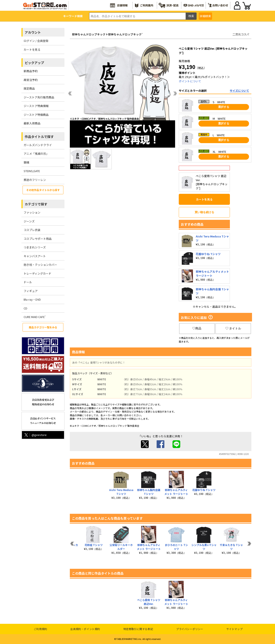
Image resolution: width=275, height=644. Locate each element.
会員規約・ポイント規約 (85, 629)
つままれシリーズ (35, 247)
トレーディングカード (37, 273)
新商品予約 (31, 71)
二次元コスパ (241, 34)
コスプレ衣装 (32, 230)
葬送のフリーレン (35, 180)
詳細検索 (205, 16)
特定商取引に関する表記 (138, 629)
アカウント (33, 32)
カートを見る (32, 50)
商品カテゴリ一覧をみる (43, 327)
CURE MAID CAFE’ (35, 317)
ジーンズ (29, 221)
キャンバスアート (35, 256)
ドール (28, 282)
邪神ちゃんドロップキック (89, 34)
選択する (224, 107)
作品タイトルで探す (39, 137)
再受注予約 (31, 80)
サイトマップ (235, 629)
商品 (197, 328)
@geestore (35, 435)
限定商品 (29, 88)
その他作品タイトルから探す (43, 190)
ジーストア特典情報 (36, 106)
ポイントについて (190, 81)
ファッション (32, 212)
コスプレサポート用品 (38, 239)
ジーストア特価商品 (36, 115)
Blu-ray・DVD (32, 299)
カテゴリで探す (36, 204)
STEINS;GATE (32, 171)
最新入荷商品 (32, 123)
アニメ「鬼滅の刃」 (36, 154)
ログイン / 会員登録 (36, 41)
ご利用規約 (40, 629)
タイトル (233, 328)
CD (25, 308)
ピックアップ (34, 63)
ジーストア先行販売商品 (39, 97)
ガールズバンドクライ (38, 145)
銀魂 (26, 162)
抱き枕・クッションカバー (40, 265)
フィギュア (31, 291)
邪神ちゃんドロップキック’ (125, 34)
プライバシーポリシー (190, 629)
